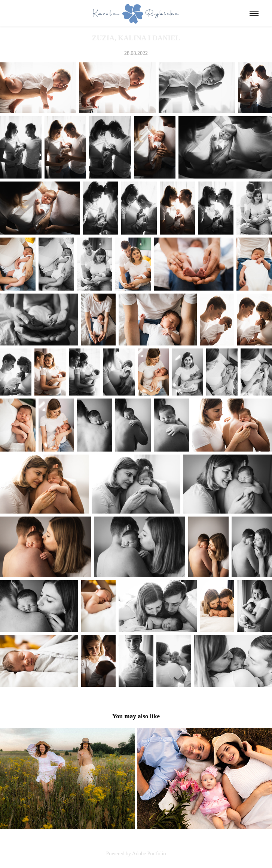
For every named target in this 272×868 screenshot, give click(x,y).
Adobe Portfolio (149, 854)
